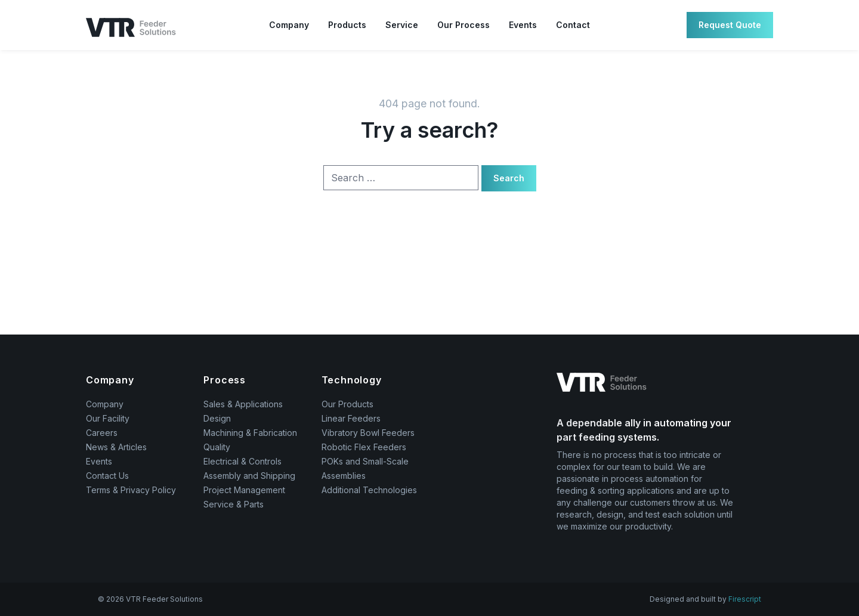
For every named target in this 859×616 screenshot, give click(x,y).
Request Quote (730, 25)
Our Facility (108, 418)
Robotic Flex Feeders (364, 447)
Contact (573, 25)
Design (217, 418)
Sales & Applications (243, 404)
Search (509, 178)
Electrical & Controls (242, 461)
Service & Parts (234, 504)
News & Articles (116, 447)
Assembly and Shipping (249, 476)
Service (402, 25)
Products (347, 25)
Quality (217, 447)
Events (523, 25)
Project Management (244, 490)
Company (289, 25)
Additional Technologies (369, 490)
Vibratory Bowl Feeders (368, 433)
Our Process (464, 25)
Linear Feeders (351, 418)
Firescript (745, 599)
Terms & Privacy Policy (131, 490)
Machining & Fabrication (250, 433)
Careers (102, 433)
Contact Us (107, 476)
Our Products (347, 404)
